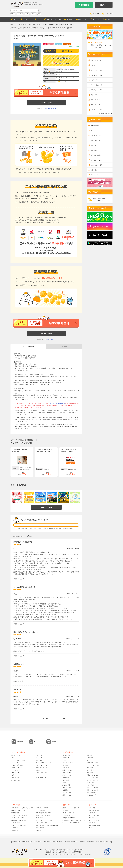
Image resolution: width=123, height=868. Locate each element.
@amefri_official (100, 235)
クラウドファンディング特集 (44, 820)
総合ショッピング (96, 60)
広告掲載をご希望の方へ (71, 842)
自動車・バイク (40, 770)
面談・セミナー (67, 773)
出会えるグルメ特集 (41, 823)
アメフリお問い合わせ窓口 (57, 404)
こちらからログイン (50, 108)
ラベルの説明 (74, 47)
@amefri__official (100, 226)
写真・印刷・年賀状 (92, 788)
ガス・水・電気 (67, 788)
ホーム (16, 19)
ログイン (104, 5)
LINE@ (54, 742)
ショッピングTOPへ (105, 114)
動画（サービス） (68, 775)
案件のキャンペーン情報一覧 (71, 808)
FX (92, 131)
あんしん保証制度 (94, 810)
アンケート (96, 19)
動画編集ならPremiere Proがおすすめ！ (74, 820)
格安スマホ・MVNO (97, 160)
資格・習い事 (91, 770)
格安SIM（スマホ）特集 (18, 810)
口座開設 (65, 790)
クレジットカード (96, 135)
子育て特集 (15, 828)
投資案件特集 (15, 813)
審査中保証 (51, 44)
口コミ (62, 82)
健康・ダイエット (96, 100)
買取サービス (95, 175)
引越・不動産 (91, 785)
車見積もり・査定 (68, 770)
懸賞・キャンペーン (68, 763)
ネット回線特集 (40, 810)
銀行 (39, 14)
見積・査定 (66, 768)
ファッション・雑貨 (41, 773)
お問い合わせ (93, 808)
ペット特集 (15, 830)
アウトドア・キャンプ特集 (19, 815)
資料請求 (65, 765)
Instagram (20, 742)
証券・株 (93, 145)
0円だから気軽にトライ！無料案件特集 (47, 825)
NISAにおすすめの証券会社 (44, 813)
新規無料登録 (84, 5)
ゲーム (13, 14)
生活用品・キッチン (97, 90)
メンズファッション (97, 75)
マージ (27, 14)
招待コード (92, 823)
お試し (93, 65)
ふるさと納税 (66, 785)
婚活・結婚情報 (91, 793)
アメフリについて (94, 820)
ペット (38, 775)
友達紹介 (109, 19)
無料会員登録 (95, 126)
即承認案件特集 (40, 828)
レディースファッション (98, 70)
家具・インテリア (17, 775)
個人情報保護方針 (24, 842)
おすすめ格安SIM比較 (69, 818)
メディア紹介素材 (94, 815)
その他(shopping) (41, 778)
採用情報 (82, 842)
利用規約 (60, 842)
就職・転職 (90, 773)
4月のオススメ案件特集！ (19, 820)
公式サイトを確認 (46, 103)
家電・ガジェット (17, 778)
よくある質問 (108, 14)
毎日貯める (70, 19)
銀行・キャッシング (97, 140)
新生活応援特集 (16, 823)
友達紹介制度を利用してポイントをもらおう (100, 199)
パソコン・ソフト (17, 780)
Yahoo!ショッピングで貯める (71, 823)
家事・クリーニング (92, 790)
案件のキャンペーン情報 (54, 19)
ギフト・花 (39, 755)
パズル (33, 14)
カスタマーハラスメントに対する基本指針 (43, 842)
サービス (39, 19)
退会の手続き (100, 842)
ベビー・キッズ (95, 80)
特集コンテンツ (83, 19)
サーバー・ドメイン (92, 780)
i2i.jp (90, 828)
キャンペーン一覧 (68, 815)
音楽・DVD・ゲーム (41, 765)
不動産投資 (94, 150)
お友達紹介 (92, 813)
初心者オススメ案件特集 (43, 815)
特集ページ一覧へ (46, 507)
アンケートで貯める (68, 813)
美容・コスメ (95, 95)
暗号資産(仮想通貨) (96, 155)
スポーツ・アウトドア (97, 110)
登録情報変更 (91, 842)
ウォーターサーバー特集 (18, 825)
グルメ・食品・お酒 (97, 85)
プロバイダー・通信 (97, 165)
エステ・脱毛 (91, 783)
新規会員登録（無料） (95, 825)
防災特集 (38, 830)
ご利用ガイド (96, 14)
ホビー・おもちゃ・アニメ (43, 763)
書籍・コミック (95, 105)
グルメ (64, 783)
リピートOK (59, 44)
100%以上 (20, 14)
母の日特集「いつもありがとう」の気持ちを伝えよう (23, 808)
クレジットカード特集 (18, 818)
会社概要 (15, 842)
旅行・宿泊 (94, 170)
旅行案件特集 (40, 818)
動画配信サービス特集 (42, 808)
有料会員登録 (66, 758)
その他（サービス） (92, 795)
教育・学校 (90, 768)
